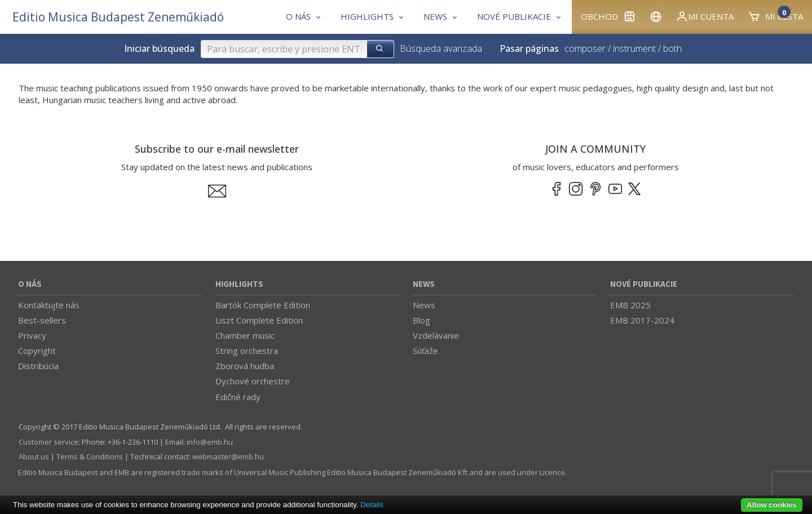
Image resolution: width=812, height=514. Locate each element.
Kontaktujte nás (49, 305)
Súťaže (425, 351)
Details (372, 505)
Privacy (32, 335)
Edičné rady (238, 397)
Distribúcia (38, 366)
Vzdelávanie (436, 335)
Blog (422, 320)
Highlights (239, 284)
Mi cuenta (705, 16)
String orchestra (247, 351)
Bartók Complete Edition (263, 305)
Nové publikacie (644, 284)
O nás (30, 284)
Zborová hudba (245, 366)
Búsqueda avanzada (441, 48)
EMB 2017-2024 (642, 320)
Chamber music (245, 335)
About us (34, 457)
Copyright (37, 351)
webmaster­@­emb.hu (228, 457)
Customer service (48, 442)
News (424, 284)
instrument (634, 48)
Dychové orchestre (253, 381)
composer (585, 48)
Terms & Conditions (90, 457)
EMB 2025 (630, 305)
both (672, 48)
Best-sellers (42, 320)
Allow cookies (772, 505)
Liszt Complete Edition (259, 320)
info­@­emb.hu (210, 442)
